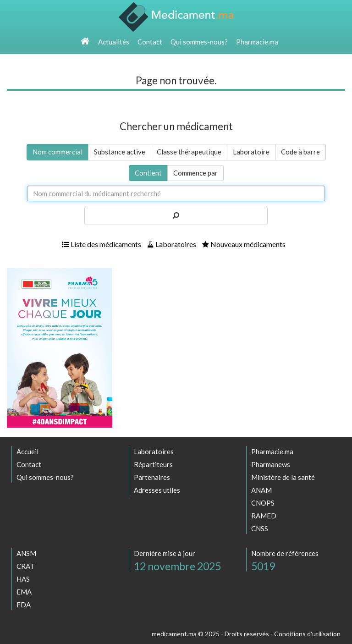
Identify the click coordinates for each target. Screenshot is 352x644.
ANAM (261, 490)
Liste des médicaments (102, 244)
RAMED (264, 516)
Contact (150, 42)
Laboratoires (172, 244)
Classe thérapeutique (189, 152)
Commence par (195, 173)
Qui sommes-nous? (199, 42)
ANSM (26, 553)
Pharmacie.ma (257, 42)
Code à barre (300, 152)
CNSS (260, 528)
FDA (24, 605)
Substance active (120, 152)
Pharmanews (271, 464)
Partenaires (152, 477)
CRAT (25, 566)
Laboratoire (251, 152)
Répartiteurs (153, 464)
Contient (148, 173)
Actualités (114, 42)
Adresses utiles (157, 490)
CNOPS (263, 503)
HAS (23, 579)
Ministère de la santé (283, 477)
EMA (24, 592)
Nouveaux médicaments (244, 244)
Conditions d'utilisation (307, 634)
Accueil (27, 451)
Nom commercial (58, 152)
